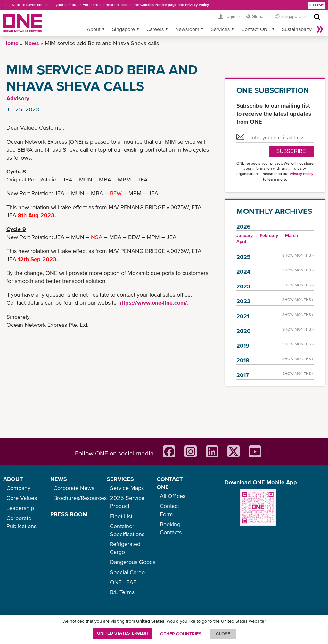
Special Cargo (127, 572)
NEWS (59, 479)
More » (320, 29)
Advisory (18, 98)
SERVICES (120, 479)
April (241, 241)
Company (18, 488)
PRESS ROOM (69, 514)
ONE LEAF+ (125, 582)
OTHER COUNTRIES (181, 634)
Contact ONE (256, 29)
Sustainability (297, 29)
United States (123, 633)
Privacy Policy (197, 5)
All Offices (173, 496)
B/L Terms (122, 592)
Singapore (123, 29)
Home (11, 43)
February (269, 235)
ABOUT (13, 479)
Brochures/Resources (80, 498)
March (291, 235)
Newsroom (187, 29)
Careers (155, 29)
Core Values (22, 498)
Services (220, 29)
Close (316, 5)
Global (258, 16)
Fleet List (121, 516)
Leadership (20, 508)
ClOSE (223, 634)
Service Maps (127, 488)
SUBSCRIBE (291, 151)
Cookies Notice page (159, 5)
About (94, 29)
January (245, 235)
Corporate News (74, 488)
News (32, 43)
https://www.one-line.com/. (153, 303)
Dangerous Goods (133, 562)
